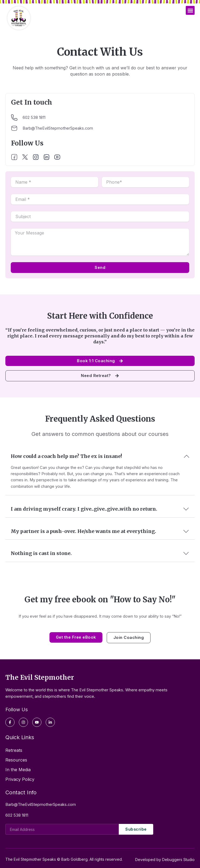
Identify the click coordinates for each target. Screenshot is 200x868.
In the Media (18, 770)
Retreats (14, 750)
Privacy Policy (20, 779)
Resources (16, 760)
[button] (190, 10)
